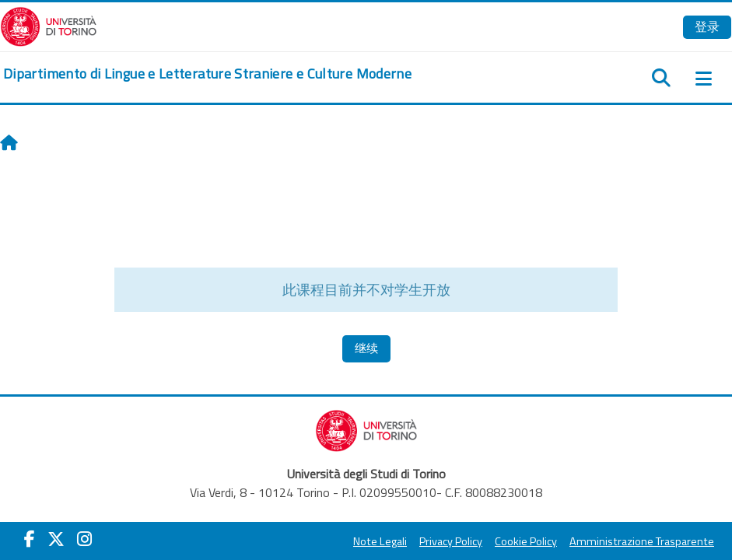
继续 (366, 348)
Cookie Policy (526, 541)
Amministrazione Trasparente (642, 541)
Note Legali (380, 541)
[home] (207, 74)
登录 (707, 26)
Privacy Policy (451, 541)
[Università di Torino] (49, 25)
